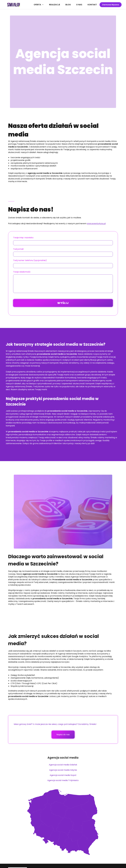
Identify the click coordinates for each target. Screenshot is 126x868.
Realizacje (55, 5)
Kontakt (92, 5)
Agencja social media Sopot (63, 775)
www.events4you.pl (96, 224)
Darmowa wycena (111, 5)
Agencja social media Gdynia (63, 770)
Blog (68, 5)
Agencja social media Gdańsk (63, 765)
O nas (79, 5)
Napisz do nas (63, 735)
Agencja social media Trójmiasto (63, 780)
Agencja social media (63, 758)
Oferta (39, 5)
